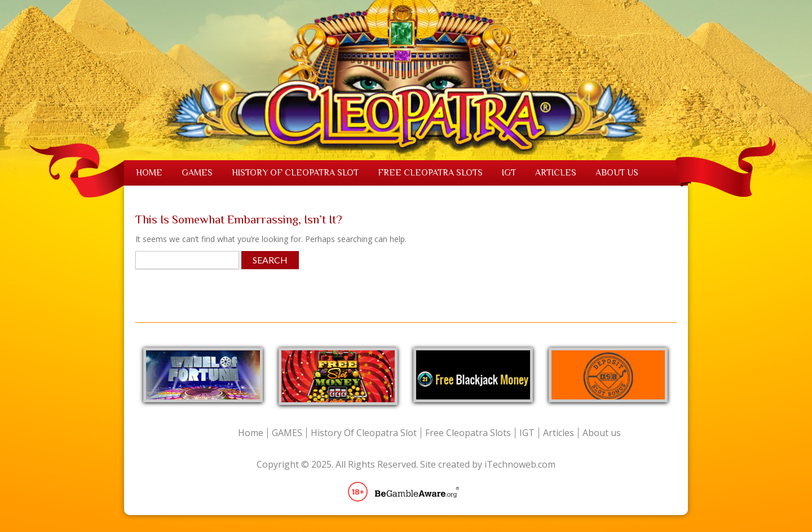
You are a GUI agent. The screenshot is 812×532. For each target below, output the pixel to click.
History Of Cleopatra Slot (295, 173)
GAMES (197, 173)
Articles (556, 173)
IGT (509, 173)
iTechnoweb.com (520, 464)
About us (617, 173)
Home (149, 173)
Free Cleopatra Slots (430, 173)
